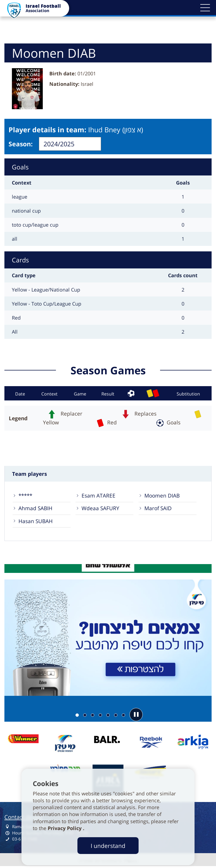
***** (26, 496)
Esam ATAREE (98, 496)
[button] (205, 8)
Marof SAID (158, 509)
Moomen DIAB (162, 496)
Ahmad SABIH (36, 509)
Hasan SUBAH (36, 522)
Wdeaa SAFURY (100, 509)
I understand (108, 846)
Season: (21, 144)
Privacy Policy (65, 828)
